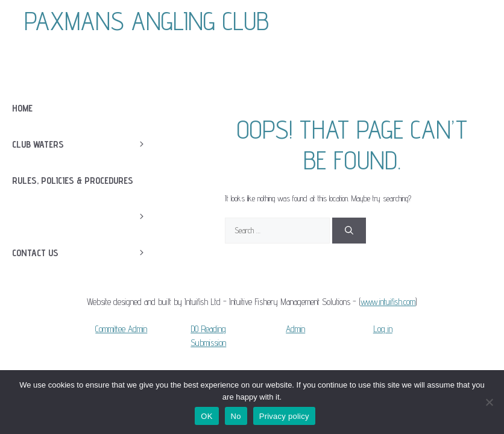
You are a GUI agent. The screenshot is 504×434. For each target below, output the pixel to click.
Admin (295, 329)
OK (206, 416)
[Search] (349, 231)
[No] (489, 402)
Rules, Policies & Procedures (85, 187)
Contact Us (85, 253)
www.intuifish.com (388, 302)
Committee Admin (121, 329)
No (236, 416)
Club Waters (85, 145)
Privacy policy (284, 416)
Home (22, 108)
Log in (383, 329)
